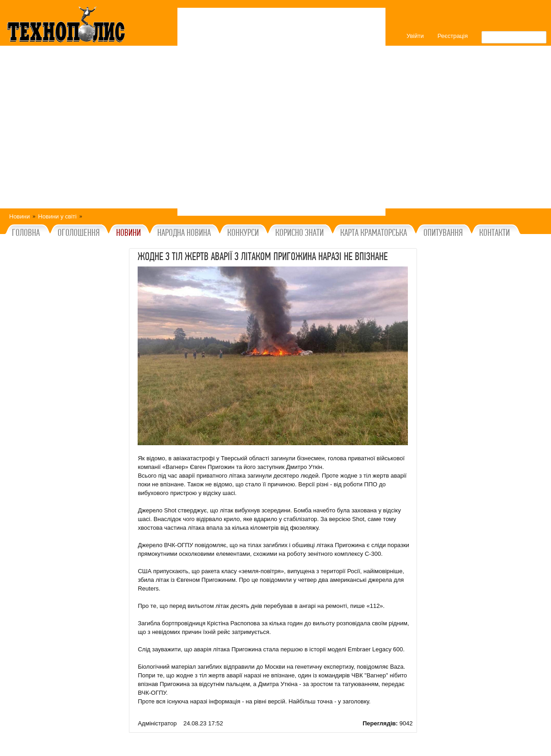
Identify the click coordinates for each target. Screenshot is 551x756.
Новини (19, 216)
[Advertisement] (281, 112)
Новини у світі (57, 216)
